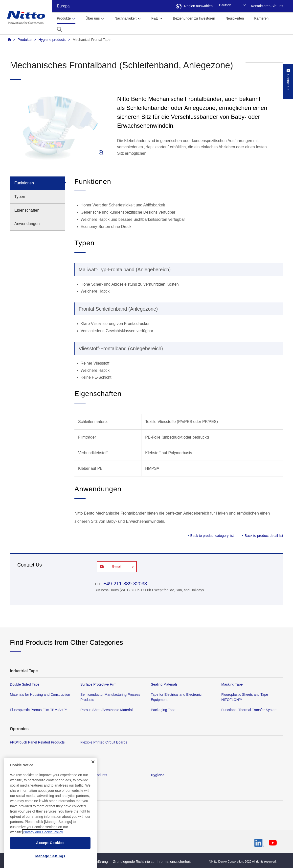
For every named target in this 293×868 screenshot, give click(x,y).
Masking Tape (232, 684)
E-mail (117, 566)
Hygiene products (52, 40)
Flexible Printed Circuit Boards (104, 743)
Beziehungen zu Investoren (194, 18)
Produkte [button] (64, 18)
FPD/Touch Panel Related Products (37, 743)
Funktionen (24, 183)
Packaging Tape (163, 710)
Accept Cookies (50, 858)
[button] (59, 29)
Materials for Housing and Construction (40, 694)
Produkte (24, 40)
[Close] (93, 777)
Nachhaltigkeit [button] (125, 18)
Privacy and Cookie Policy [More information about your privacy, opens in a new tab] (43, 847)
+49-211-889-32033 (125, 584)
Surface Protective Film (98, 684)
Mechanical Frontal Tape (92, 40)
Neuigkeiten (235, 18)
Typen (20, 197)
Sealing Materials (164, 684)
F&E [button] (155, 18)
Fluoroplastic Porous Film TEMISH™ (38, 710)
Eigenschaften (27, 210)
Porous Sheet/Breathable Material (106, 710)
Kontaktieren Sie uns (267, 6)
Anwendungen (27, 224)
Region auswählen (194, 6)
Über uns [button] (93, 18)
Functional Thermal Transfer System (249, 710)
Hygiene (158, 775)
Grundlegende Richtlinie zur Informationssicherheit (152, 862)
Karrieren (261, 18)
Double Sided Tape (25, 684)
